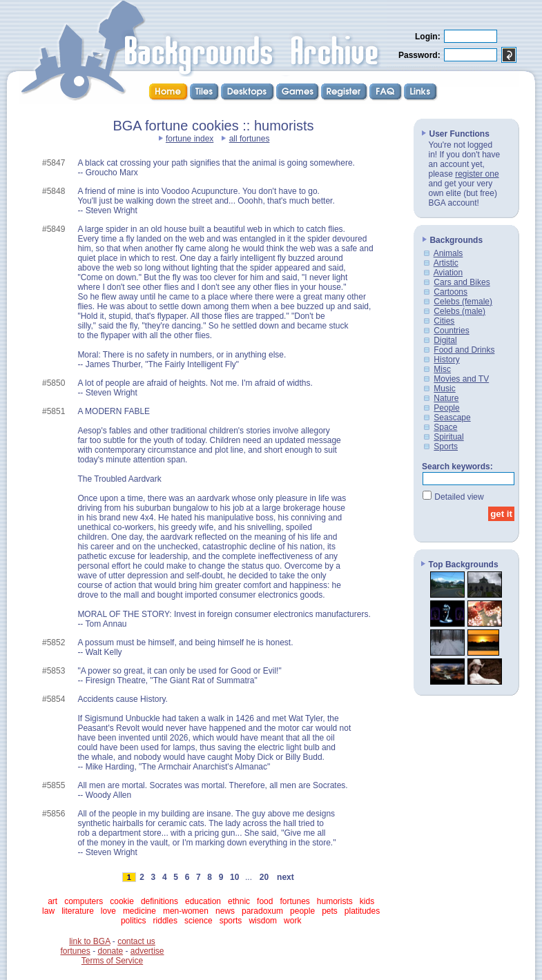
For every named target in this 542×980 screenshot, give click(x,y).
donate (110, 951)
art (52, 901)
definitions (159, 901)
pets (330, 911)
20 (264, 877)
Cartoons (451, 292)
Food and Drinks (464, 350)
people (302, 911)
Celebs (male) (459, 311)
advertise (147, 951)
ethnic (239, 901)
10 (235, 877)
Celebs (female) (463, 302)
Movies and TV (461, 379)
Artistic (446, 263)
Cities (444, 321)
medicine (139, 911)
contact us (136, 941)
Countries (451, 331)
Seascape (452, 418)
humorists (335, 901)
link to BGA (89, 941)
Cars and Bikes (462, 282)
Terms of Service (112, 961)
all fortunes (250, 139)
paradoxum (262, 911)
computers (84, 901)
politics (134, 921)
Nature (446, 398)
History (446, 360)
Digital (445, 340)
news (225, 911)
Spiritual (448, 437)
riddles (165, 921)
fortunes (294, 901)
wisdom (263, 921)
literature (78, 911)
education (203, 901)
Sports (446, 447)
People (446, 408)
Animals (448, 253)
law (48, 911)
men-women (186, 911)
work (292, 921)
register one (477, 174)
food (265, 901)
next (285, 877)
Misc (442, 369)
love (108, 911)
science (199, 921)
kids (367, 901)
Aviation (448, 273)
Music (444, 389)
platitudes (362, 911)
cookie (122, 901)
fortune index (190, 139)
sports (231, 921)
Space (445, 427)
